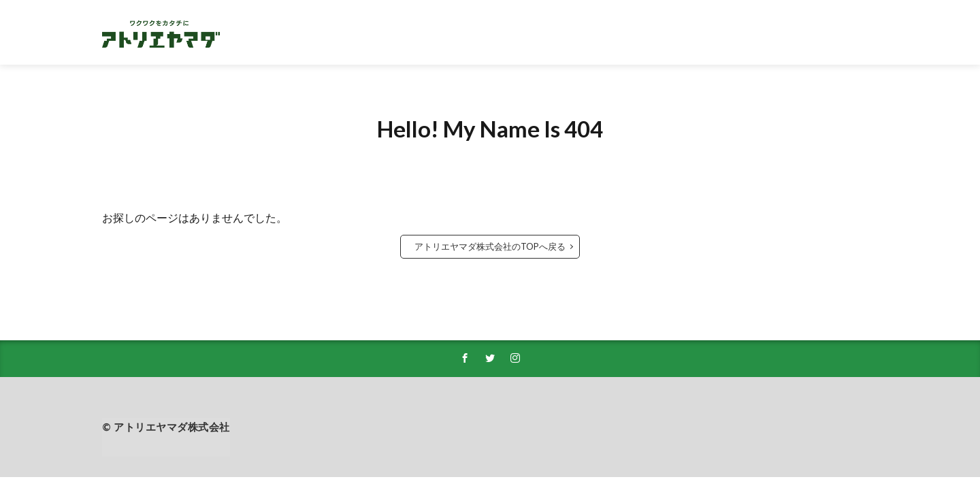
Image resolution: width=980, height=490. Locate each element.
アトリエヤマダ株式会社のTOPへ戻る (490, 246)
